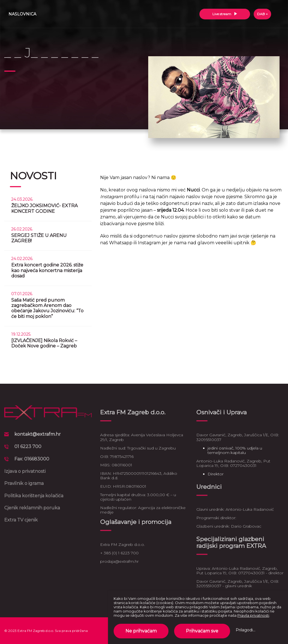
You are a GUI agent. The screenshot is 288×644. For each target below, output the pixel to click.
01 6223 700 (28, 447)
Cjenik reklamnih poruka (32, 508)
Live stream (225, 14)
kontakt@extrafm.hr (38, 434)
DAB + (262, 14)
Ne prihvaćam (141, 631)
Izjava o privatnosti (25, 471)
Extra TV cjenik (21, 520)
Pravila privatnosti (253, 615)
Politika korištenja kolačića (34, 496)
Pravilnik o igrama (24, 483)
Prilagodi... (246, 630)
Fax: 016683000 (32, 459)
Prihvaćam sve (202, 631)
